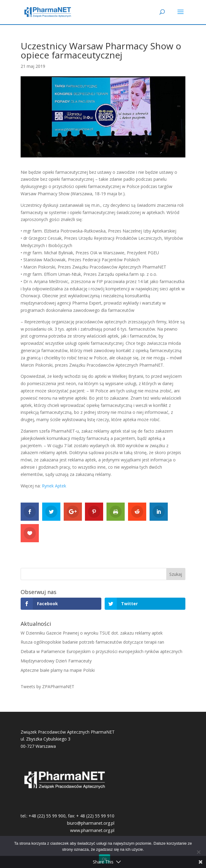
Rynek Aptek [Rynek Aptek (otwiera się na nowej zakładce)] (54, 486)
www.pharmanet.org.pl (92, 830)
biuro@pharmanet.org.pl (91, 823)
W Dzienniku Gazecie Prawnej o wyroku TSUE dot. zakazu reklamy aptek (92, 633)
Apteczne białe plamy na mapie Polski (58, 670)
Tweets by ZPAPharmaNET (47, 686)
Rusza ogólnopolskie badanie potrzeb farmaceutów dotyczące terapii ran (92, 642)
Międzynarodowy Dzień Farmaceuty (56, 661)
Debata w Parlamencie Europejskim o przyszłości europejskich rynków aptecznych (101, 651)
